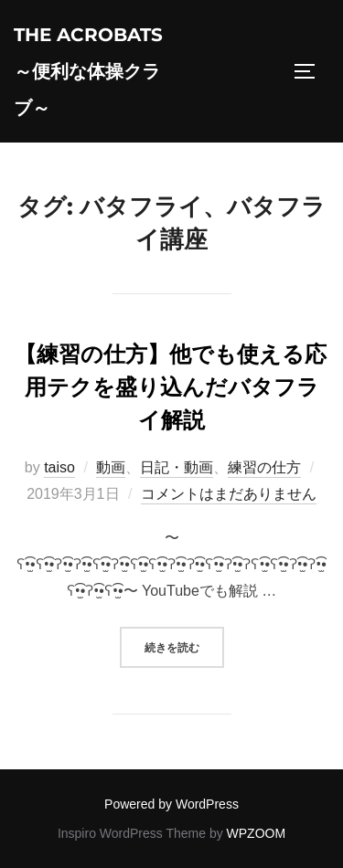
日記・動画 (177, 467)
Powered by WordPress (171, 804)
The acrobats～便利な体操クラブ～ (88, 71)
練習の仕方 (264, 467)
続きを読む (184, 646)
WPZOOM (257, 833)
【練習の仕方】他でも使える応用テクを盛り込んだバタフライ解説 (171, 387)
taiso (59, 467)
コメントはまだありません (229, 494)
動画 (111, 467)
